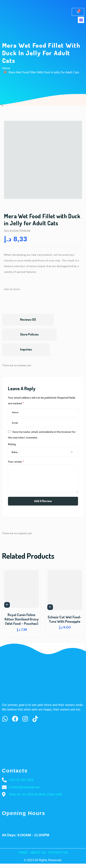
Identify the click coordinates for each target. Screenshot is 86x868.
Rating (12, 444)
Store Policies (29, 334)
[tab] (28, 320)
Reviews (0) (28, 320)
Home (6, 68)
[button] (81, 20)
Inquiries (26, 349)
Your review (16, 462)
